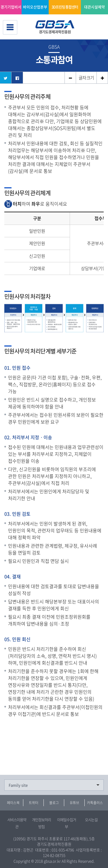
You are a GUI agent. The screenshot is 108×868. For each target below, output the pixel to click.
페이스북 (13, 803)
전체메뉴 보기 (10, 27)
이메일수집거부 (67, 823)
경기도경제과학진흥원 (57, 27)
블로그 (54, 803)
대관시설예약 (94, 7)
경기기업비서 (11, 7)
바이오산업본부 (35, 7)
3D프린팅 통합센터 (65, 7)
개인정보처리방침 (41, 823)
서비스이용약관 (17, 823)
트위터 (34, 803)
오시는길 (91, 820)
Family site (18, 785)
